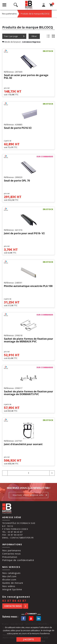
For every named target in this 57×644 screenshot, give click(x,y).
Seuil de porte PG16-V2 (18, 128)
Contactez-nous (11, 554)
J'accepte (28, 639)
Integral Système (12, 589)
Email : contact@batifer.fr (18, 538)
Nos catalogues (11, 573)
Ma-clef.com (9, 576)
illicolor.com (9, 580)
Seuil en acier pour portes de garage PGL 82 (26, 77)
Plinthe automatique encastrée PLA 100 (28, 286)
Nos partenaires (9, 14)
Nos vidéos (9, 586)
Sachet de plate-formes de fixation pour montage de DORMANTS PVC (28, 393)
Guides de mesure (13, 583)
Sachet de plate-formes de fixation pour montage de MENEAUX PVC (28, 340)
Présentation (10, 557)
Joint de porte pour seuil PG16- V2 (24, 233)
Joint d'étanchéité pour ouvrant (23, 444)
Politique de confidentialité (18, 560)
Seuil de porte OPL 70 (17, 181)
